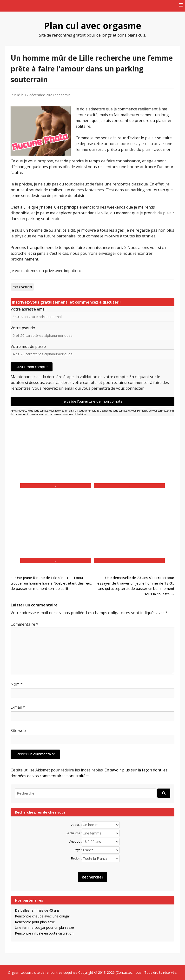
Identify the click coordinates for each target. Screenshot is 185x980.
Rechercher (92, 877)
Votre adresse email (29, 309)
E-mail (18, 707)
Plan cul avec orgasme (93, 26)
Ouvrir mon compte (32, 367)
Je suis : (76, 825)
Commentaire (24, 624)
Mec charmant (22, 287)
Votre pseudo (23, 328)
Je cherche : (74, 833)
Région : (76, 859)
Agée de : (76, 842)
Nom (17, 684)
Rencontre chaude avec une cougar (43, 916)
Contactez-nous (129, 972)
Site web (18, 731)
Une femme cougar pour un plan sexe (44, 927)
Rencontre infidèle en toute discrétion (44, 933)
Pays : (78, 850)
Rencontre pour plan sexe (35, 922)
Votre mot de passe (28, 346)
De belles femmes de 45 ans (37, 910)
